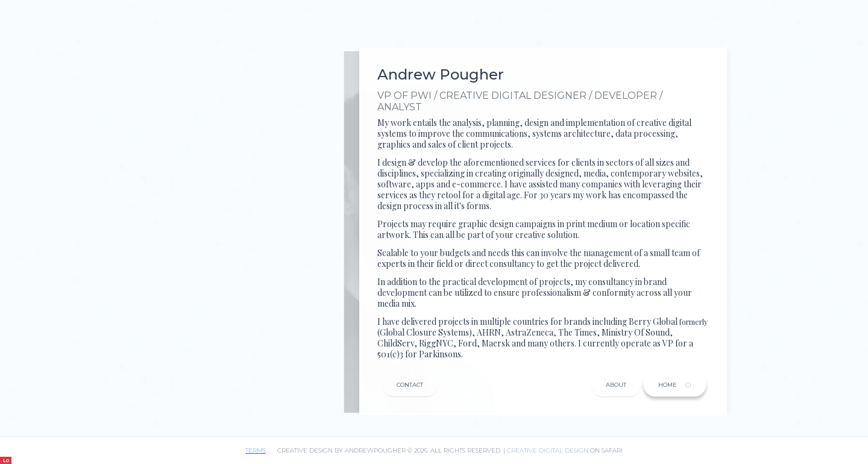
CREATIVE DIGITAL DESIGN (548, 450)
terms (256, 450)
